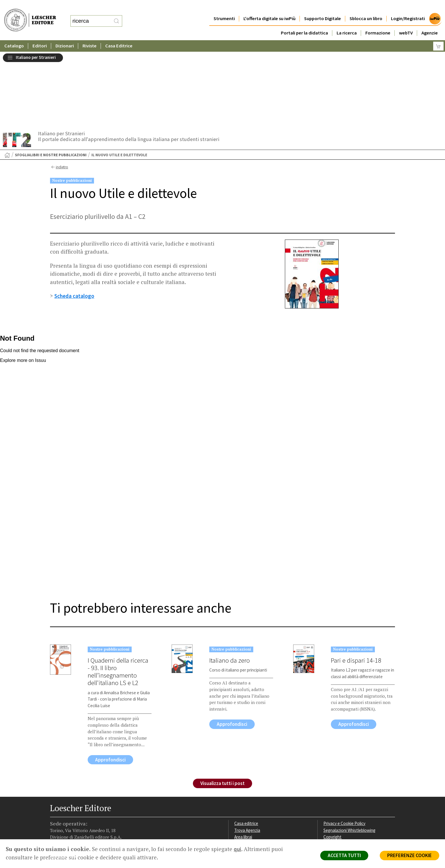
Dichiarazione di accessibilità (350, 783)
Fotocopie (333, 776)
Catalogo (14, 34)
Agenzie (430, 21)
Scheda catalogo (74, 221)
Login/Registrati (408, 7)
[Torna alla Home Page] (7, 81)
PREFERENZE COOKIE (409, 855)
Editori (40, 34)
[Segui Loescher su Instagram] (65, 803)
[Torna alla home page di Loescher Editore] (30, 15)
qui (237, 849)
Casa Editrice (119, 34)
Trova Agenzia (247, 756)
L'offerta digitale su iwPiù (270, 7)
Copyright (332, 762)
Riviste (90, 34)
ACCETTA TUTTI (344, 855)
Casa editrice (246, 749)
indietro (59, 93)
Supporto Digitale (323, 7)
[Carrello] (438, 35)
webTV (406, 21)
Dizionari (65, 34)
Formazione (378, 21)
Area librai (243, 762)
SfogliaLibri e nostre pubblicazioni (51, 81)
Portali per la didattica (304, 21)
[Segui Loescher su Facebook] (55, 803)
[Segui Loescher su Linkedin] (75, 803)
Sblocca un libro (366, 7)
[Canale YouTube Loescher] (85, 803)
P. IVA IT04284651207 (70, 826)
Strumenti (224, 7)
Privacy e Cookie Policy (344, 749)
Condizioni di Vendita (343, 769)
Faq (238, 769)
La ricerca (347, 21)
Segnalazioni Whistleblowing (349, 756)
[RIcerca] (116, 15)
